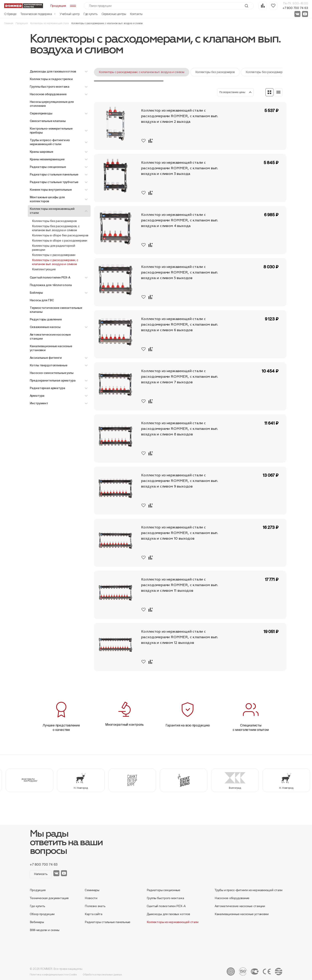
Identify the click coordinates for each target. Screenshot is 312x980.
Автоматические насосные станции (50, 336)
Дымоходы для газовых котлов (168, 914)
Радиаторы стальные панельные (108, 922)
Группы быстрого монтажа (165, 898)
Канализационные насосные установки (51, 348)
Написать (41, 874)
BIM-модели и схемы (45, 930)
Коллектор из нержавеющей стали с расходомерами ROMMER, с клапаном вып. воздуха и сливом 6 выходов (180, 325)
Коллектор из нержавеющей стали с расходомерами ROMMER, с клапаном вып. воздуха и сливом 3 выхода (180, 168)
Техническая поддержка (38, 14)
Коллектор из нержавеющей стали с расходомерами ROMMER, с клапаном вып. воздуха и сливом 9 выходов (180, 481)
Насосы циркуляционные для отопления (52, 104)
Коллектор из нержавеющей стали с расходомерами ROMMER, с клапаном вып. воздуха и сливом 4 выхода (180, 220)
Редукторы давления (46, 319)
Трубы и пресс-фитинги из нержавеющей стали (249, 890)
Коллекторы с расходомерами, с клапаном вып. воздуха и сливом (55, 262)
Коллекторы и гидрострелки (51, 79)
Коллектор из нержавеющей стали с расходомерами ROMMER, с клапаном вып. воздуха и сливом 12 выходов (180, 637)
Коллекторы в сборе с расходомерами (60, 240)
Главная (9, 23)
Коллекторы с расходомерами (54, 255)
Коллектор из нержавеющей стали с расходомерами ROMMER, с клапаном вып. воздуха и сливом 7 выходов (180, 377)
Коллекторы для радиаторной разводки (54, 248)
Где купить (91, 14)
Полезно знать (95, 906)
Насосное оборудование (232, 898)
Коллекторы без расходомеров (54, 221)
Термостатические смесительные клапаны (56, 310)
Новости (91, 898)
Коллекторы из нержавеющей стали (50, 23)
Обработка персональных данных (102, 975)
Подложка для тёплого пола (51, 285)
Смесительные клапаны (48, 121)
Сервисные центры (114, 14)
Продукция (22, 23)
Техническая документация (49, 898)
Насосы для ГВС (42, 300)
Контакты (136, 14)
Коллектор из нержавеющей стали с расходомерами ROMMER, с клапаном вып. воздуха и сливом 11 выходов (180, 585)
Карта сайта (94, 914)
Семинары (92, 890)
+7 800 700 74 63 (295, 8)
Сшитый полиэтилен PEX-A (166, 906)
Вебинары (37, 922)
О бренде (10, 14)
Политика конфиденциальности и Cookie (53, 975)
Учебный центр (70, 14)
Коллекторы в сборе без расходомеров (60, 235)
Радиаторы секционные (164, 890)
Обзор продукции (42, 914)
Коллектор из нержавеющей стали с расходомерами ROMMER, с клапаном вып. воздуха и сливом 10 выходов (180, 533)
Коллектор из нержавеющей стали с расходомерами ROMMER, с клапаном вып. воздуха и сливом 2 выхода (180, 116)
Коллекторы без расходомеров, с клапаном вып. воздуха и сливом (56, 228)
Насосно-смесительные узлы (52, 373)
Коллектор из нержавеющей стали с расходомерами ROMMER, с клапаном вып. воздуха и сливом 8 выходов (180, 429)
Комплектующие (44, 269)
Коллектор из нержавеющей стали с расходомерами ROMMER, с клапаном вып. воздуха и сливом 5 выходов (180, 272)
